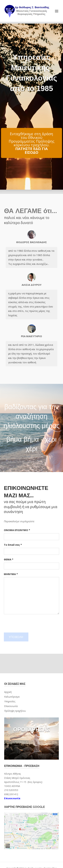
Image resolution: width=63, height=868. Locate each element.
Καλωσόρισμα (12, 697)
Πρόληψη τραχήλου (15, 711)
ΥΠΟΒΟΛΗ (16, 637)
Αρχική (8, 692)
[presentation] (29, 623)
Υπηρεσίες (10, 701)
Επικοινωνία (11, 706)
